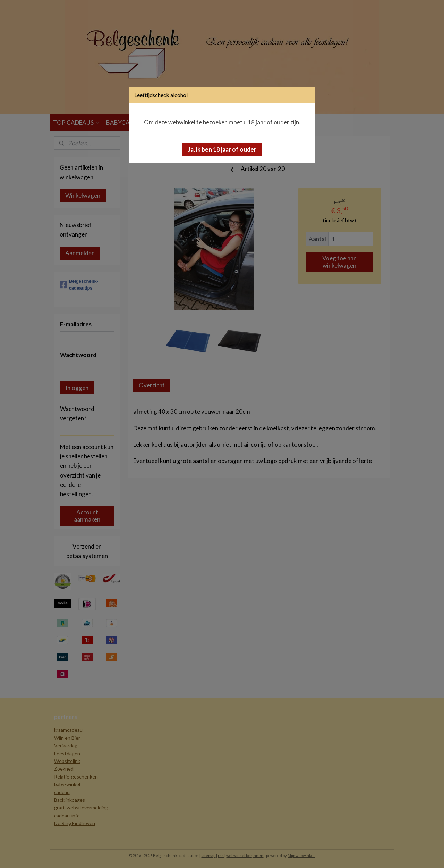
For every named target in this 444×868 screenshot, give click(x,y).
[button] (222, 149)
